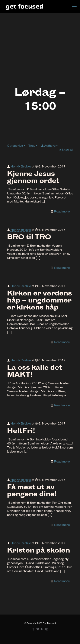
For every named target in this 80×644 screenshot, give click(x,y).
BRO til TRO (29, 237)
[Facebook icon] (33, 629)
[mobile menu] (74, 6)
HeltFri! (21, 431)
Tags (33, 146)
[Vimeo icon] (38, 629)
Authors (49, 146)
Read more (62, 211)
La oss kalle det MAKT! (35, 371)
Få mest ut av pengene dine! (32, 490)
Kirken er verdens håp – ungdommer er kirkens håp (39, 300)
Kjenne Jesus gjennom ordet (33, 177)
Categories (16, 146)
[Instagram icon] (47, 629)
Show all (66, 150)
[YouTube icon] (42, 629)
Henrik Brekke (21, 166)
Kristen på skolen (39, 550)
